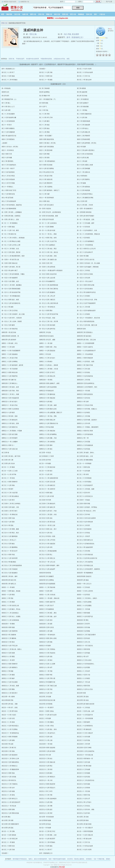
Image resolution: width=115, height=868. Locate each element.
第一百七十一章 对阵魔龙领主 (11, 296)
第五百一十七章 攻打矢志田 (48, 715)
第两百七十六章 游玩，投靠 (10, 423)
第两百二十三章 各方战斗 (47, 358)
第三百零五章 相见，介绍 (85, 456)
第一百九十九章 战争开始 (47, 329)
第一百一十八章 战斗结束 (47, 230)
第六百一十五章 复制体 (9, 835)
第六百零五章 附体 (83, 820)
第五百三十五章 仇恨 (46, 737)
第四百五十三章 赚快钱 (9, 638)
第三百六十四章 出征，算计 (48, 529)
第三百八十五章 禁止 (46, 555)
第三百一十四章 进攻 (83, 467)
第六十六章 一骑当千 (8, 168)
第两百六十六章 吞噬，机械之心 (87, 409)
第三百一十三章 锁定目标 (47, 467)
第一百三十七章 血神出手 (85, 252)
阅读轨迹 (81, 14)
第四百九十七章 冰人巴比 (85, 689)
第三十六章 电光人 (83, 128)
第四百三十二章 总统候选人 (10, 613)
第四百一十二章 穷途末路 (47, 587)
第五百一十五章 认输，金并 (86, 711)
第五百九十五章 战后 (46, 809)
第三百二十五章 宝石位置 (47, 482)
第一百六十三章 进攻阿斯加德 (49, 285)
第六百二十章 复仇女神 (84, 80)
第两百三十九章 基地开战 (85, 376)
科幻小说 (57, 14)
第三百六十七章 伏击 (46, 533)
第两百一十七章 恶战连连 (47, 351)
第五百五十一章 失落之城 (85, 755)
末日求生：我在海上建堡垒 (76, 859)
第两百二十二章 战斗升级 (10, 358)
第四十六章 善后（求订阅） (48, 143)
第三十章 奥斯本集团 (83, 121)
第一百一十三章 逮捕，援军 (86, 223)
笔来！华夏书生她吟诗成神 (57, 859)
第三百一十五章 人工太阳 (10, 471)
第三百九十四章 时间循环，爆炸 (49, 565)
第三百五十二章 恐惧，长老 (48, 514)
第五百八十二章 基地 (8, 795)
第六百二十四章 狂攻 (46, 76)
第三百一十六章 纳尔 (46, 471)
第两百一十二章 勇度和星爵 (86, 343)
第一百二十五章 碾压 (83, 238)
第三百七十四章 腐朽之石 (85, 540)
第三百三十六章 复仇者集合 (10, 496)
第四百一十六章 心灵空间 (85, 591)
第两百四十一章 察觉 (46, 380)
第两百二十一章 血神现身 (85, 354)
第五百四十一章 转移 (46, 744)
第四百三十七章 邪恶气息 (85, 616)
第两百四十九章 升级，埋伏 (10, 391)
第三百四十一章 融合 (83, 500)
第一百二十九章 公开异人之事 (11, 245)
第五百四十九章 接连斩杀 (10, 755)
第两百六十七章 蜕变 (8, 412)
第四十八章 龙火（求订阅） (10, 147)
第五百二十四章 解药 (83, 722)
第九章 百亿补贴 (82, 96)
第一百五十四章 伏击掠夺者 (48, 274)
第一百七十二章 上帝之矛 (47, 296)
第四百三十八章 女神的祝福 (10, 620)
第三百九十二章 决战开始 (85, 562)
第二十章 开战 (44, 110)
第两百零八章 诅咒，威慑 (47, 340)
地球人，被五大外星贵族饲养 (38, 859)
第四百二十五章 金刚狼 (84, 602)
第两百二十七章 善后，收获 (86, 362)
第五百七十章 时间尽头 (9, 780)
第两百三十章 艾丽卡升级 (85, 365)
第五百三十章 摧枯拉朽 (84, 729)
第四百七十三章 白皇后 (84, 660)
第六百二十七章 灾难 (46, 72)
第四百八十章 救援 (7, 671)
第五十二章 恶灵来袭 (46, 150)
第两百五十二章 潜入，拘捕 (10, 394)
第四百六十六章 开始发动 (47, 653)
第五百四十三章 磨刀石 (9, 748)
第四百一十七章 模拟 (8, 595)
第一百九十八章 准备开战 (10, 329)
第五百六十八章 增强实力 (47, 777)
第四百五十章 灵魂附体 (9, 635)
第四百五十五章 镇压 (83, 638)
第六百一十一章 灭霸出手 (85, 828)
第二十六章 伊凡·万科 (46, 117)
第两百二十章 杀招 (45, 354)
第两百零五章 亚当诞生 (47, 336)
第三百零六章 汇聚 (7, 460)
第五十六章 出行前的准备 (85, 154)
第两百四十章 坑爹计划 (9, 380)
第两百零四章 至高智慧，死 (10, 336)
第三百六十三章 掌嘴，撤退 (10, 529)
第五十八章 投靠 (44, 158)
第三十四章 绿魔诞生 (8, 128)
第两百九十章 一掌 (83, 438)
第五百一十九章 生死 (8, 718)
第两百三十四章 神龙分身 (10, 372)
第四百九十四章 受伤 (83, 686)
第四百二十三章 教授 (8, 602)
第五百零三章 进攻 (83, 697)
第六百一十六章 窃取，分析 (48, 835)
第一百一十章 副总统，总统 (86, 219)
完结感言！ (43, 69)
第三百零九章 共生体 (8, 463)
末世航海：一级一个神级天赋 (95, 859)
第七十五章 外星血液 (8, 179)
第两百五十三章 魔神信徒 (47, 394)
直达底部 (75, 34)
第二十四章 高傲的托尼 (84, 114)
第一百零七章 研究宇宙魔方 (86, 216)
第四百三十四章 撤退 (83, 613)
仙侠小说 (25, 14)
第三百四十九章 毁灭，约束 (48, 511)
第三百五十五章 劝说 (46, 518)
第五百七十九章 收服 (8, 791)
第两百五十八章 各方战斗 (10, 402)
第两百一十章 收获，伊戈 (10, 343)
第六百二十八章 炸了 (8, 72)
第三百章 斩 (5, 453)
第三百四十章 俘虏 (45, 500)
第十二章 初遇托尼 (83, 99)
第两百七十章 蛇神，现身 (10, 416)
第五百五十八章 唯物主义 (10, 766)
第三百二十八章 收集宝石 (47, 485)
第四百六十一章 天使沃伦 (85, 646)
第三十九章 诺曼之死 (83, 132)
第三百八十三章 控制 (83, 551)
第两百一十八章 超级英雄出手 (86, 351)
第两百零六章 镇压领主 (84, 336)
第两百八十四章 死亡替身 (85, 431)
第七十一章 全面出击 (83, 172)
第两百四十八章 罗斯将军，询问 (87, 387)
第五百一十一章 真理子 (47, 708)
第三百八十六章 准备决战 (85, 555)
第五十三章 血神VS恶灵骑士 (86, 150)
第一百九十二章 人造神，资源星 (12, 321)
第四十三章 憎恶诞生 (8, 139)
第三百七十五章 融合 (8, 544)
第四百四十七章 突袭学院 (10, 631)
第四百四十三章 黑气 (83, 624)
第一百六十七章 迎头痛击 (85, 289)
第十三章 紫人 (6, 103)
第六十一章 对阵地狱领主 (47, 161)
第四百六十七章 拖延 (83, 653)
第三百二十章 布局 (83, 474)
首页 (3, 14)
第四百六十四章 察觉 (83, 649)
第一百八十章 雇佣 (7, 307)
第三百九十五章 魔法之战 (85, 565)
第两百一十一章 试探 (46, 343)
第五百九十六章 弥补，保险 (86, 809)
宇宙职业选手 (20, 59)
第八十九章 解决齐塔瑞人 (85, 194)
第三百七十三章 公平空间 (47, 540)
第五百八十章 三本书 (46, 791)
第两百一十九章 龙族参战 (10, 354)
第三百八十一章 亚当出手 (10, 551)
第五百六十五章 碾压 (46, 773)
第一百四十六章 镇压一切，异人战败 (88, 263)
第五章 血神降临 (44, 92)
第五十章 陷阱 (81, 147)
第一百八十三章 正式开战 (10, 311)
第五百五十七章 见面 (83, 762)
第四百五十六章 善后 (8, 642)
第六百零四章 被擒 (45, 820)
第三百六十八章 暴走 (83, 533)
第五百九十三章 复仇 (83, 806)
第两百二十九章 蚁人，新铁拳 (49, 365)
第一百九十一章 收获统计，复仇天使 (88, 318)
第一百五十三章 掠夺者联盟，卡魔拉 (13, 274)
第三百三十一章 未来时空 (47, 489)
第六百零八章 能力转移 (84, 824)
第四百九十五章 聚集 (8, 689)
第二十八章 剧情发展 (8, 121)
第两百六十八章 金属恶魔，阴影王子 (51, 412)
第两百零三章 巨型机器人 (85, 332)
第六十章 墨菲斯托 (7, 161)
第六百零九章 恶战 (7, 828)
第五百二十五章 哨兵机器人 (10, 726)
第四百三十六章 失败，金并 (48, 616)
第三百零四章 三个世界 (47, 456)
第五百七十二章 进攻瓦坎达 (86, 780)
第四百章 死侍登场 (45, 573)
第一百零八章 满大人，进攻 (10, 219)
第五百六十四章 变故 (8, 773)
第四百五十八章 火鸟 (83, 642)
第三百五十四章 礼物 (8, 518)
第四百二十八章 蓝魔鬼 (84, 606)
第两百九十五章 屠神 (46, 445)
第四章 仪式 (5, 92)
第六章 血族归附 (82, 92)
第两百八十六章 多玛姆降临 (48, 434)
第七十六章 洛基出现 (46, 179)
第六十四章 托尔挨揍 (46, 165)
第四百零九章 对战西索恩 (47, 584)
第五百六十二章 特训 (46, 769)
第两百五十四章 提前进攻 (85, 394)
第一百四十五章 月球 (46, 263)
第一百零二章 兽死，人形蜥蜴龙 (12, 212)
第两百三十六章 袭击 (83, 372)
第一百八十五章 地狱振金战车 (86, 311)
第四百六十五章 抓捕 (8, 653)
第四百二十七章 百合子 (47, 606)
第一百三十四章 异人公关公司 (86, 249)
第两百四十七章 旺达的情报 (48, 387)
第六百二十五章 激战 (8, 76)
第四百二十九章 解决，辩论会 (11, 609)
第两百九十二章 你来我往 (47, 442)
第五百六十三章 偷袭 (83, 769)
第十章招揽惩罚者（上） (9, 99)
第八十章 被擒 (81, 183)
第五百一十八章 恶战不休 (85, 715)
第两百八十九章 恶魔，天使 (48, 438)
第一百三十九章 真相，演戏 (48, 256)
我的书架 (9, 14)
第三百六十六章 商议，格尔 (10, 533)
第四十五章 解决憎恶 (83, 139)
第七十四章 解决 (82, 176)
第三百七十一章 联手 (83, 536)
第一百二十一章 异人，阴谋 (48, 234)
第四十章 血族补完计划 (9, 136)
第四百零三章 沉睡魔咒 (47, 576)
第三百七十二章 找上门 (9, 540)
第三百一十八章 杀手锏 (9, 474)
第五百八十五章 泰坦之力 (10, 799)
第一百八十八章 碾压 (83, 314)
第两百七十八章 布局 (83, 423)
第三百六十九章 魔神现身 (10, 536)
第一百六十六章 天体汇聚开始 (49, 289)
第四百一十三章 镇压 (83, 587)
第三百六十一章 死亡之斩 (47, 525)
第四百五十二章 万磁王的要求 (86, 635)
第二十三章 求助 (44, 114)
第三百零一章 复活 (45, 453)
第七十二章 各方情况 (8, 176)
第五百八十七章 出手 (83, 799)
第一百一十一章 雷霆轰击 (10, 223)
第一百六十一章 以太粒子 (85, 281)
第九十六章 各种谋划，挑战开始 (12, 205)
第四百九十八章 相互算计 (10, 693)
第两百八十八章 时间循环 (10, 438)
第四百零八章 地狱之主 (9, 584)
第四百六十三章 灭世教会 (47, 649)
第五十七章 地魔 (7, 158)
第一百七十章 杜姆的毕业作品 (86, 292)
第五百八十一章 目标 (83, 791)
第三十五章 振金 (44, 128)
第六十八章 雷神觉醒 (83, 168)
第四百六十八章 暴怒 (8, 657)
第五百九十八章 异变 (46, 813)
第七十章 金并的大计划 (47, 172)
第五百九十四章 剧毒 (8, 809)
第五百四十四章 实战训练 (47, 748)
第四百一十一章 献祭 (8, 587)
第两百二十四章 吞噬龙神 (85, 358)
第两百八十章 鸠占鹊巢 (47, 427)
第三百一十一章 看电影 (84, 463)
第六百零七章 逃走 (45, 824)
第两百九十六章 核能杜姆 (85, 445)
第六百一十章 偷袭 (45, 828)
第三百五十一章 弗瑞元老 (10, 514)
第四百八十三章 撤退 (8, 675)
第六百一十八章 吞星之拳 (10, 839)
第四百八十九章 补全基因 (10, 682)
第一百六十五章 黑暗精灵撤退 (11, 289)
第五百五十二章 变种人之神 (10, 759)
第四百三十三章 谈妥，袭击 (48, 613)
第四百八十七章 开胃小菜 (47, 678)
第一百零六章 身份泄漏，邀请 (49, 216)
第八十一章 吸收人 (7, 187)
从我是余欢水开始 (59, 59)
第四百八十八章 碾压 (83, 678)
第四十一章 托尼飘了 (46, 136)
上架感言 (4, 143)
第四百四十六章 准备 (83, 627)
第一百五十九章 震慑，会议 (10, 281)
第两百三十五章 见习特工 (47, 372)
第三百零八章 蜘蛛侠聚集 (85, 460)
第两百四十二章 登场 (83, 380)
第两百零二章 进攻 (45, 332)
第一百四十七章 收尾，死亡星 (11, 267)
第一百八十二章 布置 (83, 307)
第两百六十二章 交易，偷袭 (48, 405)
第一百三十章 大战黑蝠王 (47, 245)
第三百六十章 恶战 (7, 525)
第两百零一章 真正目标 (9, 332)
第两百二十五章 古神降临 (10, 362)
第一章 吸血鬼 (6, 88)
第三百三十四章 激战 (46, 493)
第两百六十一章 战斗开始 (10, 405)
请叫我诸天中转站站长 (20, 859)
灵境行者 (11, 59)
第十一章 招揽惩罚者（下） (48, 99)
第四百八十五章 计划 (83, 675)
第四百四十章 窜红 (83, 620)
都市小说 (33, 14)
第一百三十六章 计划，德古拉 (49, 252)
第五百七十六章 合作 (8, 788)
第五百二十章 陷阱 (45, 718)
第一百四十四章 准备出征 (10, 263)
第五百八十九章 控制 (46, 802)
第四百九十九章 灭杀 (46, 693)
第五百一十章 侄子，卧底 (10, 708)
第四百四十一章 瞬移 (8, 624)
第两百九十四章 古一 (8, 445)
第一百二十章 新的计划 (9, 234)
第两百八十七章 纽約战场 (85, 434)
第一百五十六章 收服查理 (10, 278)
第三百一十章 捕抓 (45, 463)
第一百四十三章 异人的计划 (86, 260)
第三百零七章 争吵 (45, 460)
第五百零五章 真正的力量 (47, 700)
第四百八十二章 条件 (83, 671)
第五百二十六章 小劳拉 (47, 726)
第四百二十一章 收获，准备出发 (49, 598)
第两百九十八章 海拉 (46, 449)
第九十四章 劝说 (44, 201)
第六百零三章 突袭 (7, 820)
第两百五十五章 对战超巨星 (10, 398)
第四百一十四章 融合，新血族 (11, 591)
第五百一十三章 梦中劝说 (10, 711)
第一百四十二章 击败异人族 (48, 260)
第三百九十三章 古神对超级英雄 (12, 565)
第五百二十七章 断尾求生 (85, 726)
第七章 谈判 (5, 96)
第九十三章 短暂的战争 (9, 201)
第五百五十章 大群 (45, 755)
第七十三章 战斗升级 (46, 176)
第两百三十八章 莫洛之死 (47, 376)
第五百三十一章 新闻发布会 (10, 733)
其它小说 (73, 14)
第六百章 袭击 (6, 817)
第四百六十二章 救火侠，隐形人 (12, 649)
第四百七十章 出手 (83, 657)
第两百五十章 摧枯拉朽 (47, 391)
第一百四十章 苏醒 (83, 256)
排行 (96, 14)
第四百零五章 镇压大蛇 (9, 580)
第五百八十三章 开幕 (46, 795)
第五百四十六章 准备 (8, 751)
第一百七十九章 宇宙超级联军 (86, 303)
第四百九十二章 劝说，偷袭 (10, 686)
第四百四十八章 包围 (46, 631)
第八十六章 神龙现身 (83, 190)
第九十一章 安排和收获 (47, 198)
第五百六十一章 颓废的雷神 (10, 769)
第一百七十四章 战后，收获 (10, 300)
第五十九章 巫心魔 (83, 158)
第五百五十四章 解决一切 (85, 759)
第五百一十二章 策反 (83, 708)
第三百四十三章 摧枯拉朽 (47, 504)
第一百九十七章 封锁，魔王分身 (87, 325)
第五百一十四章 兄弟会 (47, 711)
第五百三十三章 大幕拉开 (85, 733)
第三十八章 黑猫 (44, 132)
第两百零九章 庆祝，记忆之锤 (86, 340)
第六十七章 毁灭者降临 (47, 168)
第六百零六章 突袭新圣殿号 (10, 824)
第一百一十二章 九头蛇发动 (48, 223)
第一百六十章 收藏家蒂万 (47, 281)
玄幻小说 (17, 14)
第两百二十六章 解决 (46, 362)
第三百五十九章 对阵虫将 (85, 522)
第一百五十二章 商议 (83, 270)
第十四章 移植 (44, 103)
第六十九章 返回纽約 (8, 172)
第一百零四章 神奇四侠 (84, 212)
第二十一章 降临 (82, 110)
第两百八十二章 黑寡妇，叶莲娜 (12, 431)
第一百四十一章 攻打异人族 (10, 260)
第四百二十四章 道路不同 (47, 602)
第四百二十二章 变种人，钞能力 (87, 598)
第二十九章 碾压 (44, 121)
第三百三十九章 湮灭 (8, 500)
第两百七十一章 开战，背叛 (48, 416)
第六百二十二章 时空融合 (10, 80)
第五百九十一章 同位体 (9, 806)
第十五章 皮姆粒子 (83, 103)
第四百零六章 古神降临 (47, 580)
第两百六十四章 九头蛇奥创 (10, 409)
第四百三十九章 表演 (46, 620)
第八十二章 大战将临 (46, 187)
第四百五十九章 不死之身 (10, 646)
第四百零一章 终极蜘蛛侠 (85, 573)
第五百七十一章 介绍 (46, 780)
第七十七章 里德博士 (83, 179)
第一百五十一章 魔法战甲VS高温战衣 (51, 270)
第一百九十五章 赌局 (8, 325)
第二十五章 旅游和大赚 (9, 117)
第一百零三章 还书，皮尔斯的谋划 (50, 212)
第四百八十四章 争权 (46, 675)
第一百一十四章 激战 (8, 227)
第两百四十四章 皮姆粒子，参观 (49, 383)
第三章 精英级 (81, 88)
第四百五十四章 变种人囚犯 (48, 638)
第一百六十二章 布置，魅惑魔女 (12, 285)
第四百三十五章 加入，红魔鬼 (11, 616)
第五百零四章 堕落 (7, 700)
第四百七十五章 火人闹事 (47, 664)
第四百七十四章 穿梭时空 (10, 664)
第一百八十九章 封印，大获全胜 (12, 318)
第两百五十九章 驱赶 (46, 402)
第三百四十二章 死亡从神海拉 (11, 504)
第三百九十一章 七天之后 (47, 562)
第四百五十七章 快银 (46, 642)
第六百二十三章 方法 (83, 76)
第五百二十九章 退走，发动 (48, 729)
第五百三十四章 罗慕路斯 (10, 737)
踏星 (68, 59)
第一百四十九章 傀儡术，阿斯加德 (88, 267)
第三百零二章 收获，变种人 (86, 453)
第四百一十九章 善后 (83, 595)
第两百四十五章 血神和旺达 (86, 383)
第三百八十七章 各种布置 (10, 558)
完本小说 (89, 14)
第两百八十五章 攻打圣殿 (10, 434)
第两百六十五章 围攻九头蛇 (48, 409)
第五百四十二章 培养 (83, 744)
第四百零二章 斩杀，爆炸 (10, 576)
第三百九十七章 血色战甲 (47, 569)
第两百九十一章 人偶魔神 (10, 442)
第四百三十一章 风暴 (83, 609)
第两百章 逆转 (81, 329)
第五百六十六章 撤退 (83, 773)
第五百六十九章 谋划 (83, 777)
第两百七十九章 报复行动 (10, 427)
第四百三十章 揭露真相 (47, 609)
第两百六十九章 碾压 (83, 412)
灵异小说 (65, 14)
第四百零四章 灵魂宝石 (84, 576)
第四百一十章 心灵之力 (84, 584)
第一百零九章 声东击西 (47, 219)
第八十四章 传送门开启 (9, 190)
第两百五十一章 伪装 (83, 391)
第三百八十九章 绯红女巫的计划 (87, 558)
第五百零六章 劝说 (83, 700)
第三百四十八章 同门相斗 (10, 511)
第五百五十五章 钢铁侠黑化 (10, 762)
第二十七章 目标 (82, 117)
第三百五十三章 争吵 (83, 514)
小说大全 (102, 14)
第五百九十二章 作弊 (46, 806)
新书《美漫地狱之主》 (75, 37)
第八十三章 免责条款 (83, 187)
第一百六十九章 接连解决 (47, 292)
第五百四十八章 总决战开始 (86, 751)
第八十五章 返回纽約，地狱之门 (49, 190)
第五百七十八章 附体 (83, 788)
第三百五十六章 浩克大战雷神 (86, 518)
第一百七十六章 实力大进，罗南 (87, 300)
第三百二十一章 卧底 (8, 478)
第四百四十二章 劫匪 (46, 624)
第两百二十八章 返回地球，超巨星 (12, 365)
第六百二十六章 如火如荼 (85, 72)
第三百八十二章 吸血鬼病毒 (48, 551)
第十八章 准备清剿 (83, 107)
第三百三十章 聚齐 (7, 489)
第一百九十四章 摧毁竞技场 (86, 321)
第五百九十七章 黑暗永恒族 (10, 813)
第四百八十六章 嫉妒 (8, 678)
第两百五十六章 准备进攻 (47, 398)
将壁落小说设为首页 (10, 2)
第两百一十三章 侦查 (8, 347)
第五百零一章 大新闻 (8, 697)
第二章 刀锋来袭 (44, 88)
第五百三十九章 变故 (83, 740)
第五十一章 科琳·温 (8, 150)
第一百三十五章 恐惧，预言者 (11, 252)
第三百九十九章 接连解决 (10, 573)
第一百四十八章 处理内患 (47, 267)
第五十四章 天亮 (7, 154)
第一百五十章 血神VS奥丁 (10, 270)
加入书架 (68, 34)
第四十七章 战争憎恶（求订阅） (87, 143)
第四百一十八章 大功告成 (47, 595)
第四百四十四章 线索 (8, 627)
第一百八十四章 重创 (46, 311)
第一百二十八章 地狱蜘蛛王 (86, 241)
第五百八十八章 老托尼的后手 (11, 802)
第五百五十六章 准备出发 (47, 762)
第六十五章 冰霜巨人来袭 (85, 165)
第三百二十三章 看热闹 (84, 478)
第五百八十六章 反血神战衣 (48, 799)
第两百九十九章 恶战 (83, 449)
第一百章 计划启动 (45, 209)
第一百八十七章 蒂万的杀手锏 (49, 314)
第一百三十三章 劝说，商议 (48, 249)
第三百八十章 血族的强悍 (85, 547)
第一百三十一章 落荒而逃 (85, 245)
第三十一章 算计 (7, 125)
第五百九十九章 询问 (83, 813)
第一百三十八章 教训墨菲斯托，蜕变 (13, 256)
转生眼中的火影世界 (33, 59)
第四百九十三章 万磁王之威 (48, 686)
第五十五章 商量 (44, 154)
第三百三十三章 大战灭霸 (10, 493)
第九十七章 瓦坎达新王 (47, 205)
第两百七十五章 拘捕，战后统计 (87, 420)
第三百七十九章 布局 (46, 547)
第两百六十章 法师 (83, 402)
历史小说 (41, 14)
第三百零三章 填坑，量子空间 (11, 456)
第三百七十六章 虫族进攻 (47, 544)
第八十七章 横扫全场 (8, 194)
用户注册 (109, 2)
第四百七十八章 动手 (46, 667)
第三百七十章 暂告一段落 (47, 536)
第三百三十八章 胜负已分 (85, 496)
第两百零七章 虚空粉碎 (9, 340)
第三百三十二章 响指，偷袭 (86, 489)
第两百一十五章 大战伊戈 (85, 347)
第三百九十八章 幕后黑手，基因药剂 (88, 569)
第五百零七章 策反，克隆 (10, 704)
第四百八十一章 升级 (46, 671)
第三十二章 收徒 (44, 125)
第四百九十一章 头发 (83, 682)
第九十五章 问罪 (82, 201)
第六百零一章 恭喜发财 (47, 817)
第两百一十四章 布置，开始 (48, 347)
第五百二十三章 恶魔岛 (47, 722)
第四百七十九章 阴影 (83, 667)
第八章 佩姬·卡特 (45, 96)
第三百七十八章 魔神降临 (10, 547)
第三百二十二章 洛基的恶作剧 (49, 478)
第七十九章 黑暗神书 (46, 183)
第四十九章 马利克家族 (47, 147)
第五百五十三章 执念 (46, 759)
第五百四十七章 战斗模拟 (47, 751)
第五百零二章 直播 (45, 697)
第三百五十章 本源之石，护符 (86, 511)
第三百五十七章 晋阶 (8, 522)
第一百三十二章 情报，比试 (10, 249)
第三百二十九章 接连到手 (85, 485)
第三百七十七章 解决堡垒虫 (86, 544)
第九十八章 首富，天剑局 (85, 205)
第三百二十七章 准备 (8, 485)
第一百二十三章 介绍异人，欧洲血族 (13, 238)
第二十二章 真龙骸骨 (8, 114)
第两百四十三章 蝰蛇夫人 (10, 383)
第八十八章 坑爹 (44, 194)
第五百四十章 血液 (7, 744)
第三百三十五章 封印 (83, 493)
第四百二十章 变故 (7, 598)
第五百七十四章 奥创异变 (47, 784)
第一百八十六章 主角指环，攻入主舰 (13, 314)
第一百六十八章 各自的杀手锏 (11, 292)
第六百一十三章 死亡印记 (47, 831)
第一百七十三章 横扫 (83, 296)
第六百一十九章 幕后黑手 (47, 839)
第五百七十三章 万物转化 (10, 784)
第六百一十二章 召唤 (8, 831)
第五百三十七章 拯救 (8, 740)
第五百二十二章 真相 (8, 722)
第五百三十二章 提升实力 (47, 733)
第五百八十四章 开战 (83, 795)
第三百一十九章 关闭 (46, 474)
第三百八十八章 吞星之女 (47, 558)
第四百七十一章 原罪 (8, 660)
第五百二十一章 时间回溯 (85, 718)
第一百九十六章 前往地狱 (47, 325)
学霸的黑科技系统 (46, 59)
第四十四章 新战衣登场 (47, 139)
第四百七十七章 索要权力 (10, 667)
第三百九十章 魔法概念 (9, 562)
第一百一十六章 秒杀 (83, 227)
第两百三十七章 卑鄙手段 (10, 376)
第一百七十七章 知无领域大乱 (11, 303)
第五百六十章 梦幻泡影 (84, 766)
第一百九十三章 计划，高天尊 (49, 321)
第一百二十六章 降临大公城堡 (11, 241)
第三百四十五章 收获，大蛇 (10, 507)
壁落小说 (15, 7)
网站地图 (62, 867)
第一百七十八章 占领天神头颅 (49, 303)
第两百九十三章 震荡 (83, 442)
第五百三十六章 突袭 (83, 737)
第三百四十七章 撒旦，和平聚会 (87, 507)
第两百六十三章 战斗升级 (85, 405)
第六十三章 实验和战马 (9, 165)
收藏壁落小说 (25, 2)
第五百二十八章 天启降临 (10, 729)
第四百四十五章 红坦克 (47, 627)
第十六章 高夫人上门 (8, 107)
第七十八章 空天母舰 (8, 183)
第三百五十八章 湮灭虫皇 (47, 522)
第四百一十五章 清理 (46, 591)
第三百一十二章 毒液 (8, 467)
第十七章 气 (43, 107)
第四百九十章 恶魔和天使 (47, 682)
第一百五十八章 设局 (83, 278)
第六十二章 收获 (82, 161)
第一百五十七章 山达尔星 (47, 278)
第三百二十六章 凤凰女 (84, 482)
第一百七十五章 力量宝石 (47, 300)
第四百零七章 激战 (83, 580)
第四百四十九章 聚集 (83, 631)
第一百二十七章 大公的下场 (48, 241)
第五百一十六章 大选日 (9, 715)
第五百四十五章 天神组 (84, 748)
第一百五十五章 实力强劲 (85, 274)
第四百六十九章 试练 (46, 657)
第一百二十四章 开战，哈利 (48, 238)
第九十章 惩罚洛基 (7, 198)
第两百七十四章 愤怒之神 (47, 420)
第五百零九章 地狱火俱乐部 (86, 704)
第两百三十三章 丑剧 (83, 369)
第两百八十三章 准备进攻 (47, 431)
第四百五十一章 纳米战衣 (47, 635)
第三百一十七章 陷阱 (83, 471)
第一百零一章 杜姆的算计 (85, 209)
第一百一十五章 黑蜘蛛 (47, 227)
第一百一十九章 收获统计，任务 (87, 230)
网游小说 (49, 14)
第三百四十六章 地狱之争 (47, 507)
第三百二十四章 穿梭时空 (10, 482)
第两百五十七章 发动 (83, 398)
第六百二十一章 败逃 (46, 80)
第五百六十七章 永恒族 (9, 777)
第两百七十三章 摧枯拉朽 (10, 420)
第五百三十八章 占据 (46, 740)
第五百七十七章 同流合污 (47, 788)
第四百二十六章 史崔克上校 (10, 606)
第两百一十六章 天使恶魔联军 (11, 351)
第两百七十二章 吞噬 (83, 416)
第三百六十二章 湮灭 (83, 525)
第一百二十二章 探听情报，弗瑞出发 (88, 234)
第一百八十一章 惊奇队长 (47, 307)
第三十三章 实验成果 (83, 125)
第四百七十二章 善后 (46, 660)
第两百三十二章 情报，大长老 (49, 369)
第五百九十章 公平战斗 (84, 802)
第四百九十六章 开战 (46, 689)
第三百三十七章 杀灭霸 (47, 496)
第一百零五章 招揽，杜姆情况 (11, 216)
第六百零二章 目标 (83, 817)
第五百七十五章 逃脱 (83, 784)
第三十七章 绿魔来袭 (8, 132)
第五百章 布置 (81, 693)
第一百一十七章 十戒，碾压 (10, 230)
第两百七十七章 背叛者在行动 (49, 423)
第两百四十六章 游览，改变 (10, 387)
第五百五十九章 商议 (46, 766)
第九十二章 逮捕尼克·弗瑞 (85, 198)
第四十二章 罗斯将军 (83, 136)
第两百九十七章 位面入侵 (10, 449)
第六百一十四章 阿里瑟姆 (85, 831)
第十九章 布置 (6, 110)
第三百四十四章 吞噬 (83, 504)
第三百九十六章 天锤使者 (10, 569)
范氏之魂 (33, 34)
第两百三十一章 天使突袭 (10, 369)
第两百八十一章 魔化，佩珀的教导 (88, 427)
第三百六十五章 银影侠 (84, 529)
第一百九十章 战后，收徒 (47, 318)
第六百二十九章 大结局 (84, 69)
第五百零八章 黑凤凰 (46, 704)
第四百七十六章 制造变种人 (86, 664)
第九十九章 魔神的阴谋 (9, 209)
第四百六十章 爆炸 (45, 646)
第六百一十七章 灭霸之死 (85, 835)
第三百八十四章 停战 (8, 555)
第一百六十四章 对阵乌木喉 (86, 285)
